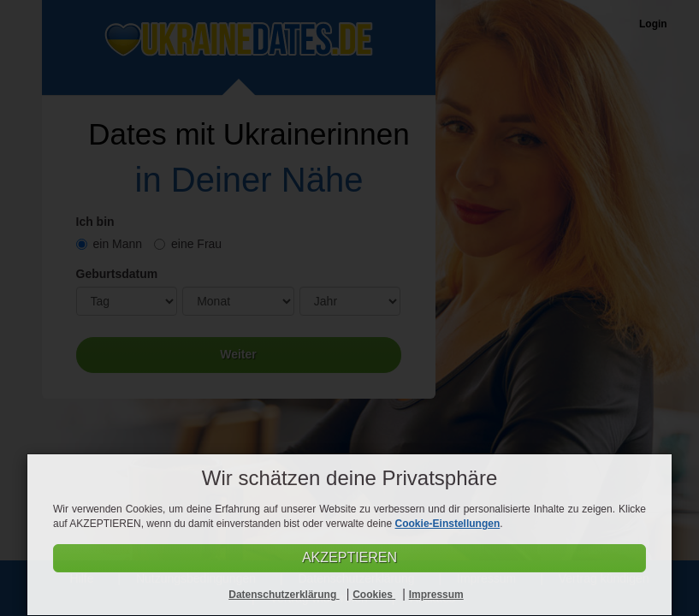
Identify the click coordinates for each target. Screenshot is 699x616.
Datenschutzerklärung (284, 595)
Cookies (374, 595)
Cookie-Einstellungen (448, 524)
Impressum (436, 595)
